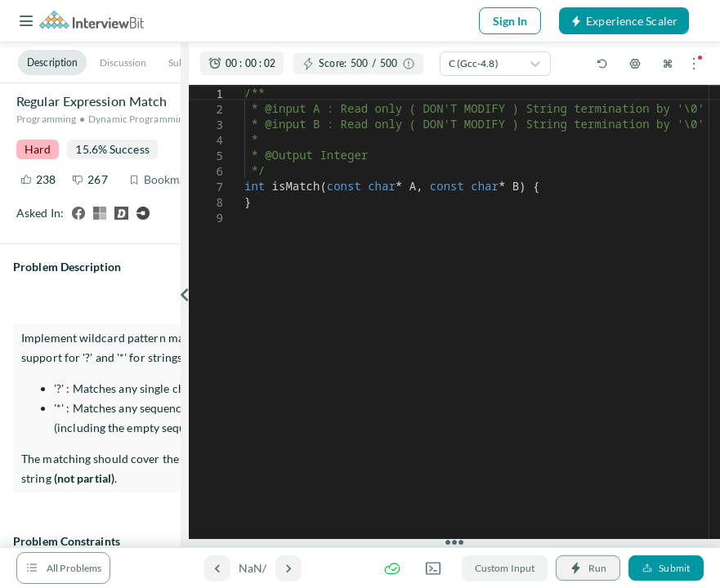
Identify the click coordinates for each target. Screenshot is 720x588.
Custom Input (505, 568)
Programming (46, 119)
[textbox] (245, 85)
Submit (666, 568)
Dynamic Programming (139, 119)
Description (52, 62)
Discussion (123, 62)
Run (588, 568)
